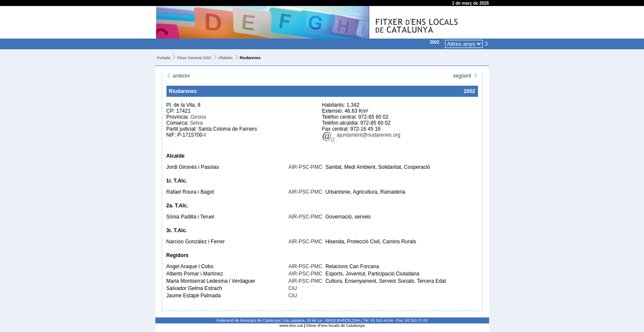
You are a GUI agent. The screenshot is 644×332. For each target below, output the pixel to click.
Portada (164, 58)
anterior (178, 76)
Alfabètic (226, 58)
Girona (198, 117)
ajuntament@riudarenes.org (361, 135)
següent (465, 76)
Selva (196, 123)
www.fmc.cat (291, 326)
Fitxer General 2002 (194, 58)
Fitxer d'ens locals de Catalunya (335, 326)
